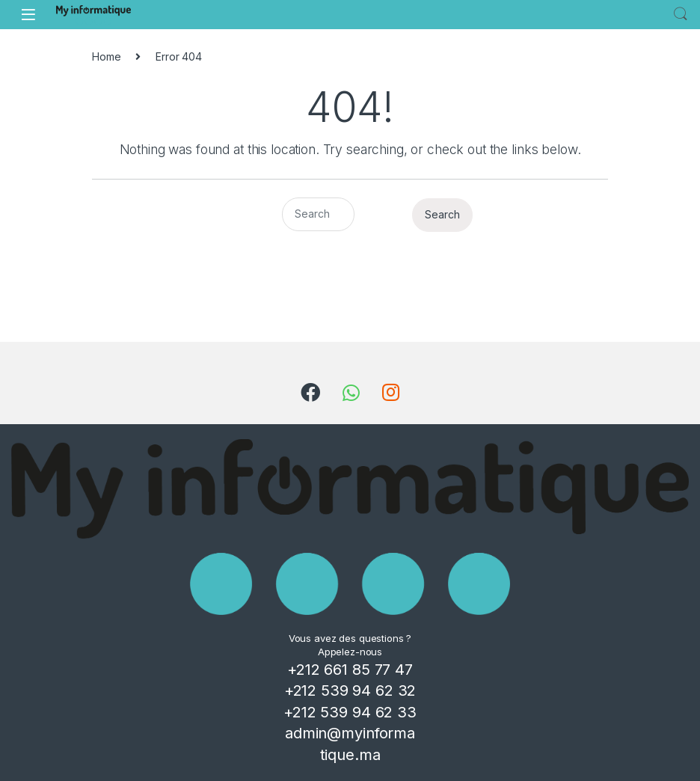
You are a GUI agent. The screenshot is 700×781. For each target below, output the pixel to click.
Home (106, 56)
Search (681, 14)
